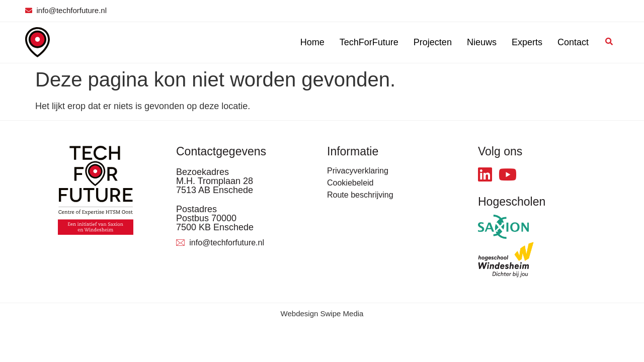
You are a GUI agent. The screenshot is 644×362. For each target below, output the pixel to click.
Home (312, 42)
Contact (573, 42)
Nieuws (482, 42)
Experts (527, 42)
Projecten (433, 42)
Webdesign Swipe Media (322, 313)
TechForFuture (369, 42)
